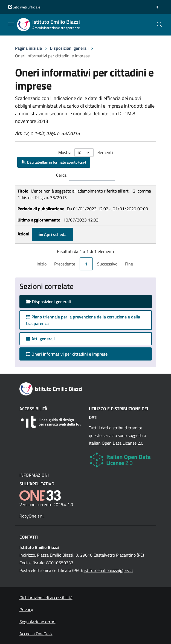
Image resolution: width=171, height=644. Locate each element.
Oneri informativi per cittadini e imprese (72, 354)
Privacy (26, 610)
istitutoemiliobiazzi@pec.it (108, 570)
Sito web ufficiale (24, 7)
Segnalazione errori (37, 622)
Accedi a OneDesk (36, 634)
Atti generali (40, 339)
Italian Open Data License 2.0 (116, 443)
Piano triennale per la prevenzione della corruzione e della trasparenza (83, 320)
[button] (157, 7)
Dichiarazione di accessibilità (46, 598)
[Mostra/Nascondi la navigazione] (11, 24)
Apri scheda (53, 234)
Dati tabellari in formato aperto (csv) (54, 162)
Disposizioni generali (69, 48)
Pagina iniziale (28, 48)
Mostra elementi (86, 153)
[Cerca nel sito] (160, 25)
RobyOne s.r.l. (32, 516)
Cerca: (62, 175)
